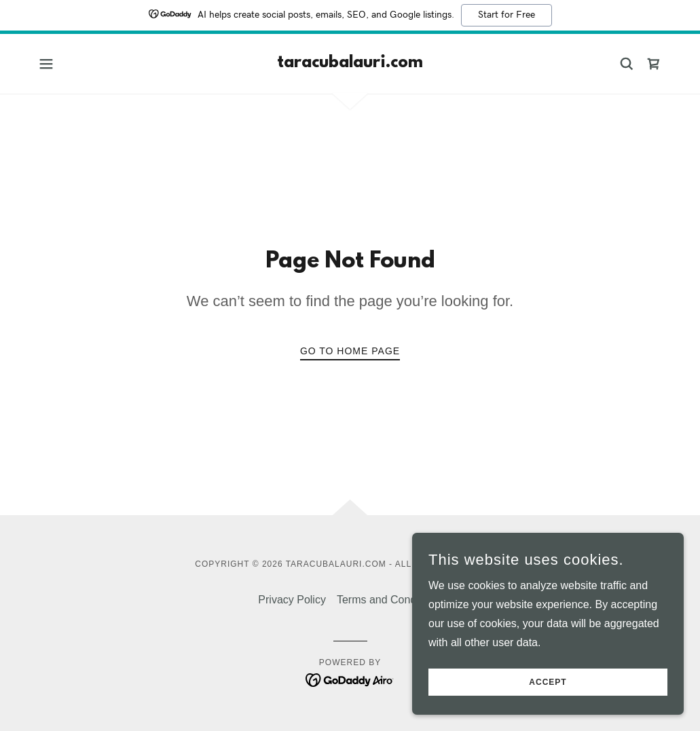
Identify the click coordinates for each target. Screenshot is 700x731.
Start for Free (506, 15)
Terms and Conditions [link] (389, 600)
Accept (548, 682)
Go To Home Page (350, 351)
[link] (350, 63)
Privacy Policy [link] (292, 600)
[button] (46, 64)
